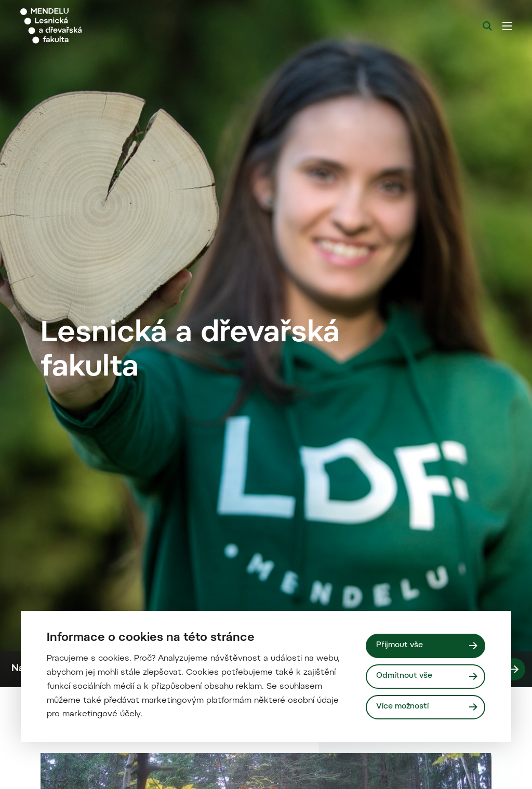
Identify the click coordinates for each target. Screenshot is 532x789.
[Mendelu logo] (77, 26)
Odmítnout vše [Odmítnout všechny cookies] (405, 676)
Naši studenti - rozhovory (269, 771)
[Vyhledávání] (487, 26)
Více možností (403, 707)
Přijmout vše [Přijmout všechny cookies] (400, 645)
